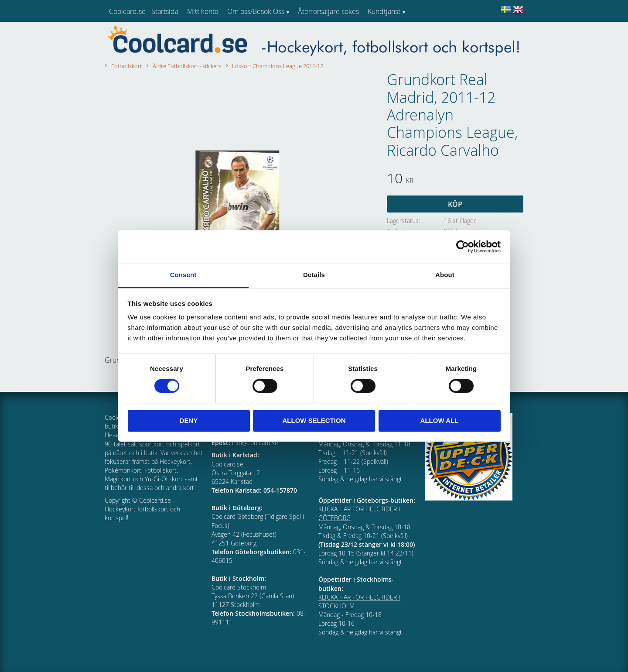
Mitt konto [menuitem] (203, 11)
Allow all (440, 420)
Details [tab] (314, 275)
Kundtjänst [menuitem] (384, 11)
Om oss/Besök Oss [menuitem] (256, 11)
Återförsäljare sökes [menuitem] (328, 11)
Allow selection (314, 420)
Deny (189, 420)
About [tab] (445, 275)
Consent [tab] (183, 275)
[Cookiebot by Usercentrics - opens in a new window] (462, 247)
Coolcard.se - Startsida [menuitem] (144, 11)
